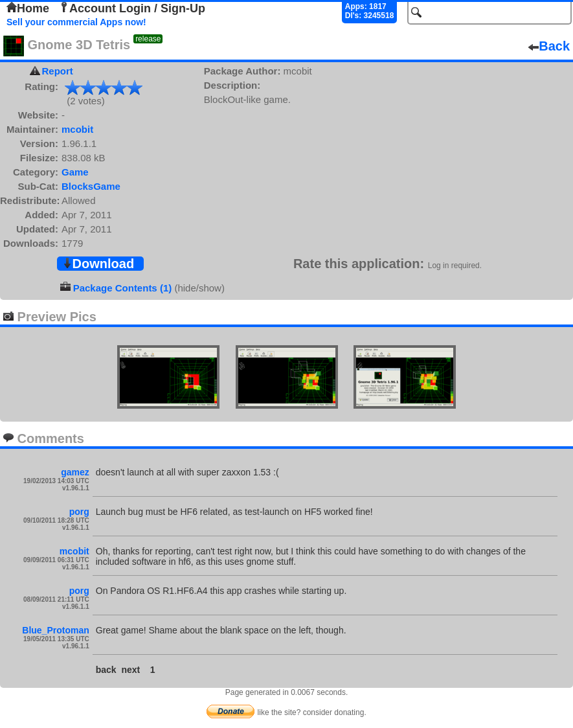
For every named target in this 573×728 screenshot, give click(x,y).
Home (28, 8)
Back (549, 46)
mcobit (77, 129)
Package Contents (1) (123, 288)
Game (75, 172)
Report (57, 71)
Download (98, 264)
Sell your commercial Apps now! (76, 22)
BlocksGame (91, 186)
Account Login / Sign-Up (132, 8)
